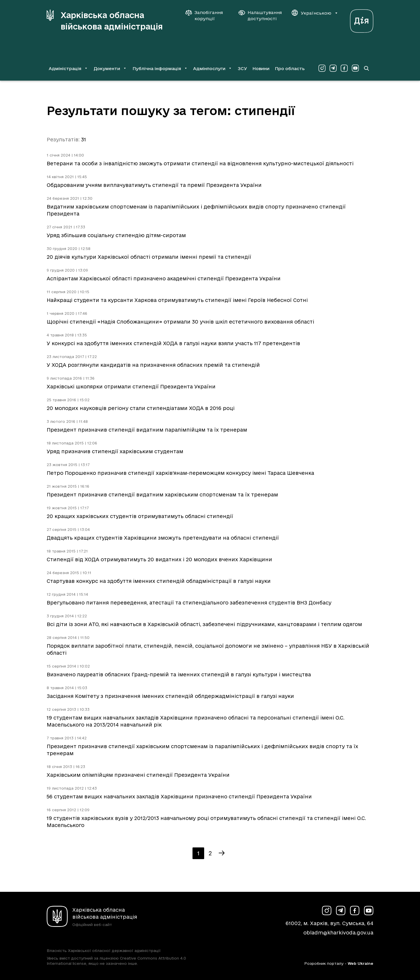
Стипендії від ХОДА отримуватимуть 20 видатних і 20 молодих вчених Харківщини (159, 559)
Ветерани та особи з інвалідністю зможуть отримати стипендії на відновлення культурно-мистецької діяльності (200, 163)
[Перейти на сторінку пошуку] (366, 68)
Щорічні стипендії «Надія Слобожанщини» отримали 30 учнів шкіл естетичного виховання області (180, 322)
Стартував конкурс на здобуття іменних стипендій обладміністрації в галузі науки (159, 581)
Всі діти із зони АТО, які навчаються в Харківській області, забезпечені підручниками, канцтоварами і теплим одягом (204, 624)
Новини (261, 68)
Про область (290, 68)
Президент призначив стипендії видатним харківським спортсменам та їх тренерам (162, 495)
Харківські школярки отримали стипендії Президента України (131, 386)
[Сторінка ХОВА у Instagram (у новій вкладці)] (322, 68)
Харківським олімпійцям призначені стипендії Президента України (138, 775)
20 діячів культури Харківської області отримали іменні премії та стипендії (149, 257)
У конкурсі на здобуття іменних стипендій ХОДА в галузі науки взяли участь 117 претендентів (173, 343)
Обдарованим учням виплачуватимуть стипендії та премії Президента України (154, 185)
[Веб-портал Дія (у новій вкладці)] (362, 19)
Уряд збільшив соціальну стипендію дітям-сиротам (116, 235)
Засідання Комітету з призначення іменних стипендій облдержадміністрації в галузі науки (170, 696)
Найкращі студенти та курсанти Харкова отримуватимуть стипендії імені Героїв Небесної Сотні (177, 300)
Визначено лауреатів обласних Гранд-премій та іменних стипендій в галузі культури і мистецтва (179, 674)
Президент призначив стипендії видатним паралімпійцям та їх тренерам (147, 430)
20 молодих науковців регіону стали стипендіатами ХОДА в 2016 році (141, 408)
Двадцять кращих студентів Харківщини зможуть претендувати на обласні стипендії (163, 538)
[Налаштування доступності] (260, 15)
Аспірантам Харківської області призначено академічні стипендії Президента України (164, 278)
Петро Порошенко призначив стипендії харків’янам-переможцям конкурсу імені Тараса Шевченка (180, 473)
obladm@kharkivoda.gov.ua (338, 933)
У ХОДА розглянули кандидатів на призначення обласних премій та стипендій (153, 365)
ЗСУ (242, 68)
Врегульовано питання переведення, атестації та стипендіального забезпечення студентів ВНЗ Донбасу (189, 603)
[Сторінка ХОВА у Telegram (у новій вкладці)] (333, 68)
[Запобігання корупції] (207, 15)
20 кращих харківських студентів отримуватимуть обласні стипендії (140, 516)
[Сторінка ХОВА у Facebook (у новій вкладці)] (344, 68)
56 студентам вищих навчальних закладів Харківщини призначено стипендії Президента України (179, 796)
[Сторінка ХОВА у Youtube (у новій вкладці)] (355, 68)
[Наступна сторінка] (222, 853)
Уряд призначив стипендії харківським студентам (115, 451)
